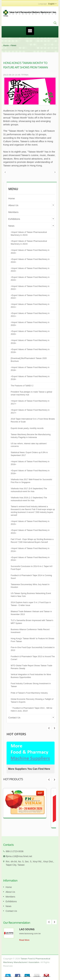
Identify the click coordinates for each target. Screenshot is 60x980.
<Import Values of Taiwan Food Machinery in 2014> (30, 550)
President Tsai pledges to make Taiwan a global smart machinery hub (31, 393)
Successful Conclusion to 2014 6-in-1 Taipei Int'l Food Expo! (32, 568)
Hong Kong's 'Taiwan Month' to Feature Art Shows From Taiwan (32, 640)
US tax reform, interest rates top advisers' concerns (29, 445)
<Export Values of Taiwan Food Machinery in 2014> (30, 559)
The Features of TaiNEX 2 (22, 386)
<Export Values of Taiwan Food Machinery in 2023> (30, 279)
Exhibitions (14, 219)
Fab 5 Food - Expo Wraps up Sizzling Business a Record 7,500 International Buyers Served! (32, 541)
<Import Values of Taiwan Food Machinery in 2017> (30, 402)
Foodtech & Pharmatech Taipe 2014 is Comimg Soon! (31, 577)
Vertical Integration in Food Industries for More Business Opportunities (31, 676)
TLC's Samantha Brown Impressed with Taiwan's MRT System (32, 622)
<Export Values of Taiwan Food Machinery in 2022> (30, 297)
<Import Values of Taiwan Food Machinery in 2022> (30, 288)
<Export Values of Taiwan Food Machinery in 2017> (30, 411)
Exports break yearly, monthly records (27, 428)
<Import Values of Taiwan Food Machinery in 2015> (30, 523)
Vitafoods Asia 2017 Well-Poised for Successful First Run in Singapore (31, 481)
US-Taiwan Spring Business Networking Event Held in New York (31, 595)
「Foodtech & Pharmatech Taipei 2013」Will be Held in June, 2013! (32, 709)
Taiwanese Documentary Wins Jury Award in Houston (30, 586)
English (51, 4)
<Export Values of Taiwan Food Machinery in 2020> (30, 333)
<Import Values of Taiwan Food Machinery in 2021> (30, 306)
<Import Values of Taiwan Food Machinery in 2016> (30, 463)
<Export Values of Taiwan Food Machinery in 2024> (30, 261)
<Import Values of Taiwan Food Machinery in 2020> (30, 324)
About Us (13, 205)
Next (49, 728)
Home (6, 45)
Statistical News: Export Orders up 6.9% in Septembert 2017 (29, 454)
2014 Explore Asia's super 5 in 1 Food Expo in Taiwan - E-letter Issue (31, 604)
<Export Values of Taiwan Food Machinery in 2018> (30, 378)
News (14, 45)
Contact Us (14, 718)
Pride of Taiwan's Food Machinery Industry (29, 693)
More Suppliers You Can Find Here (29, 769)
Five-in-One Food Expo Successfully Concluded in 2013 (33, 649)
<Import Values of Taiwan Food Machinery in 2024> (30, 252)
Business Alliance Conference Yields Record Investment (30, 631)
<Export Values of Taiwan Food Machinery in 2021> (30, 315)
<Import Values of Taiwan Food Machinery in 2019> (30, 342)
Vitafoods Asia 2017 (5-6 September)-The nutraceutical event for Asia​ (29, 490)
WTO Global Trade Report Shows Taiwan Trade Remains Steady (31, 667)
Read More (24, 940)
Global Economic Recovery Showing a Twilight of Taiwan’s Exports (32, 701)
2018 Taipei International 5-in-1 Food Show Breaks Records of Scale (33, 420)
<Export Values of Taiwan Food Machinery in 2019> (30, 351)
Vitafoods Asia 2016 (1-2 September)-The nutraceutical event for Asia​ (29, 499)
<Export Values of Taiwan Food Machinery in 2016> (30, 472)
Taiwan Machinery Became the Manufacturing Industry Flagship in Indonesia (31, 436)
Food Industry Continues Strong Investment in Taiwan (31, 685)
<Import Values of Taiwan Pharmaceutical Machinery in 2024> (29, 234)
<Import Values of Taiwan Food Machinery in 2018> (30, 369)
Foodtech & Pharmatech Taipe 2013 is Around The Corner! (33, 658)
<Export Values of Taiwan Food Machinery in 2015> (30, 532)
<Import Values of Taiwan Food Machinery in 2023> (30, 270)
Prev (54, 728)
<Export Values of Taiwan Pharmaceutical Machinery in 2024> (29, 243)
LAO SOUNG (27, 929)
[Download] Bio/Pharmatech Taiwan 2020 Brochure (29, 360)
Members (13, 212)
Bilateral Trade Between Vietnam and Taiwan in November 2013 (31, 613)
